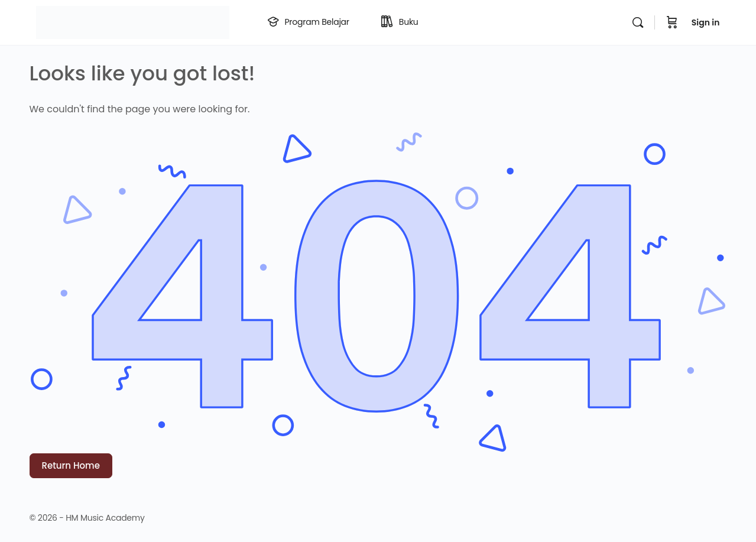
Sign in (706, 22)
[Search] (638, 22)
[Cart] (672, 22)
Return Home (71, 465)
